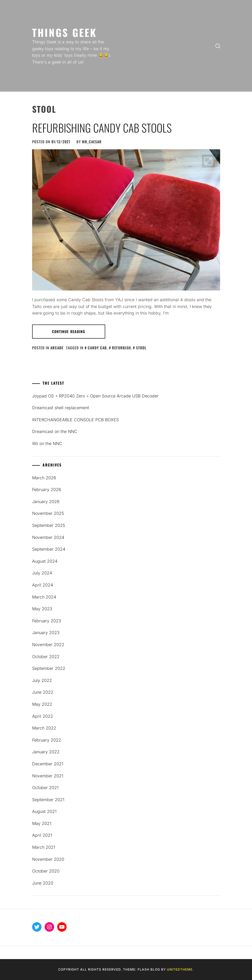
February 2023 (47, 621)
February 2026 (47, 489)
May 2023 (42, 609)
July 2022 (42, 680)
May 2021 (42, 823)
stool (141, 348)
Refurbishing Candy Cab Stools (102, 128)
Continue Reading (69, 331)
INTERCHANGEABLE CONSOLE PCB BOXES (75, 420)
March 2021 (44, 847)
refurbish (121, 348)
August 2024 (45, 561)
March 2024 (44, 597)
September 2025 (49, 525)
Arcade (57, 348)
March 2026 (44, 478)
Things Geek (65, 32)
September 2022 (49, 668)
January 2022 (46, 752)
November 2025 (48, 513)
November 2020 (48, 859)
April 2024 (43, 585)
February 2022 (47, 740)
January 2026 (46, 502)
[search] (218, 46)
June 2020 (43, 883)
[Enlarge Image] (208, 161)
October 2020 (46, 871)
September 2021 (48, 800)
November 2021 (48, 776)
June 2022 (43, 692)
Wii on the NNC (47, 443)
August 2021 (44, 811)
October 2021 (45, 788)
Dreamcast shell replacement (61, 408)
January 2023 (46, 633)
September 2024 (49, 549)
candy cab (97, 348)
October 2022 (46, 657)
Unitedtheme (180, 969)
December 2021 (48, 764)
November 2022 (48, 645)
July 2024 (42, 573)
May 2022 (42, 704)
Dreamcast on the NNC (55, 431)
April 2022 (43, 716)
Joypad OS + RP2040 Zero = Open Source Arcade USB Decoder (95, 396)
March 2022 (44, 728)
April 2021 (42, 835)
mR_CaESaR (92, 142)
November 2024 (48, 537)
